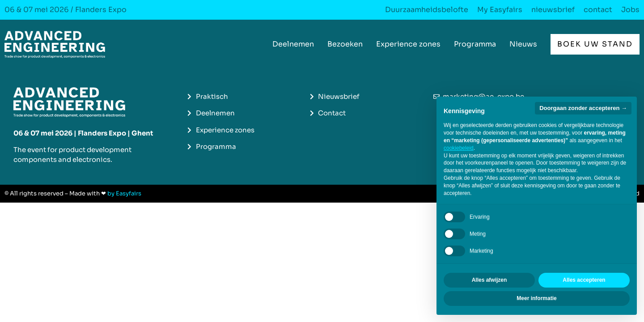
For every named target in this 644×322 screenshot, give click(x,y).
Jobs (630, 10)
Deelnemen (293, 44)
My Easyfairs (500, 10)
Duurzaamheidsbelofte (427, 10)
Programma (475, 44)
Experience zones (408, 44)
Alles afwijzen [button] (489, 280)
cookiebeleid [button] (459, 148)
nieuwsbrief (553, 10)
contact (598, 10)
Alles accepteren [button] (584, 280)
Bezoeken (345, 44)
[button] (595, 44)
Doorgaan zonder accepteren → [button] (583, 108)
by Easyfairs (124, 193)
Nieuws (523, 44)
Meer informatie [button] (536, 298)
